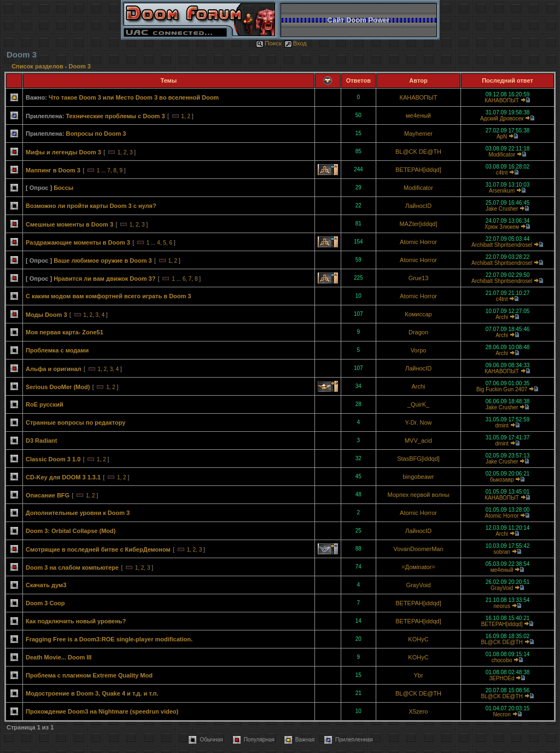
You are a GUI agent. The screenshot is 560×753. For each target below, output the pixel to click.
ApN (502, 137)
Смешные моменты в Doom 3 (69, 224)
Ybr (418, 675)
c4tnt (502, 173)
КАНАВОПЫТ (419, 97)
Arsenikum (502, 191)
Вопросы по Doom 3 (96, 134)
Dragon (418, 332)
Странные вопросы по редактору (75, 422)
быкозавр (502, 480)
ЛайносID (418, 206)
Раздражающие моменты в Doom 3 (78, 242)
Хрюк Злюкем (502, 227)
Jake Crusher (502, 209)
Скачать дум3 (46, 585)
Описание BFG (48, 495)
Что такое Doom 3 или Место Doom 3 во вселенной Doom (134, 97)
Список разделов (38, 66)
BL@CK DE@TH (418, 152)
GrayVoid (418, 585)
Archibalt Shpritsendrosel (502, 245)
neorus (502, 606)
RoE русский (45, 404)
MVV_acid (418, 441)
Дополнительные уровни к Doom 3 (78, 513)
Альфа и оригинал (54, 369)
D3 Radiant (41, 441)
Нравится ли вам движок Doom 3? (104, 279)
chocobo (502, 660)
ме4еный (418, 115)
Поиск (269, 43)
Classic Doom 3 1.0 (53, 459)
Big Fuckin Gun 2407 (502, 389)
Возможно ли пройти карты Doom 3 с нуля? (91, 206)
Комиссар (418, 314)
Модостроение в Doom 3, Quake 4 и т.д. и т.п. (92, 693)
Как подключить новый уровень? (76, 621)
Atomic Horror (418, 242)
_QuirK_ (418, 404)
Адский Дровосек (502, 118)
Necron (501, 714)
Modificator (502, 155)
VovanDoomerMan (418, 549)
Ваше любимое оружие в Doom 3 (103, 260)
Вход (296, 43)
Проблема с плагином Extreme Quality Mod (89, 675)
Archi (502, 317)
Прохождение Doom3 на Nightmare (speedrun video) (102, 711)
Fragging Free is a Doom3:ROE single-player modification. (109, 639)
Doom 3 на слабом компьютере (72, 567)
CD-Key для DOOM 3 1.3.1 (63, 477)
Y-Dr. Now (418, 422)
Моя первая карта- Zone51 (65, 332)
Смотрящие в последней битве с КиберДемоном (98, 549)
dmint (501, 425)
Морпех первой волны (418, 495)
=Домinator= (418, 567)
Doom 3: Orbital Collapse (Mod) (71, 531)
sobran (502, 552)
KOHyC (418, 639)
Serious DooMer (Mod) (58, 387)
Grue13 (419, 278)
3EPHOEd (502, 678)
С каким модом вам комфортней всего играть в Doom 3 (108, 296)
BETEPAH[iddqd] (418, 170)
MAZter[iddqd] (418, 224)
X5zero (419, 711)
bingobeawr (419, 477)
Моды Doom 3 (46, 315)
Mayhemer (418, 134)
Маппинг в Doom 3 (53, 170)
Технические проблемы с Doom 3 (115, 116)
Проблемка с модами (57, 350)
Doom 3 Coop (45, 603)
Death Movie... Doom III (59, 657)
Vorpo (419, 350)
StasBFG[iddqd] (418, 459)
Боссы (63, 188)
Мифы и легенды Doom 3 (63, 152)
